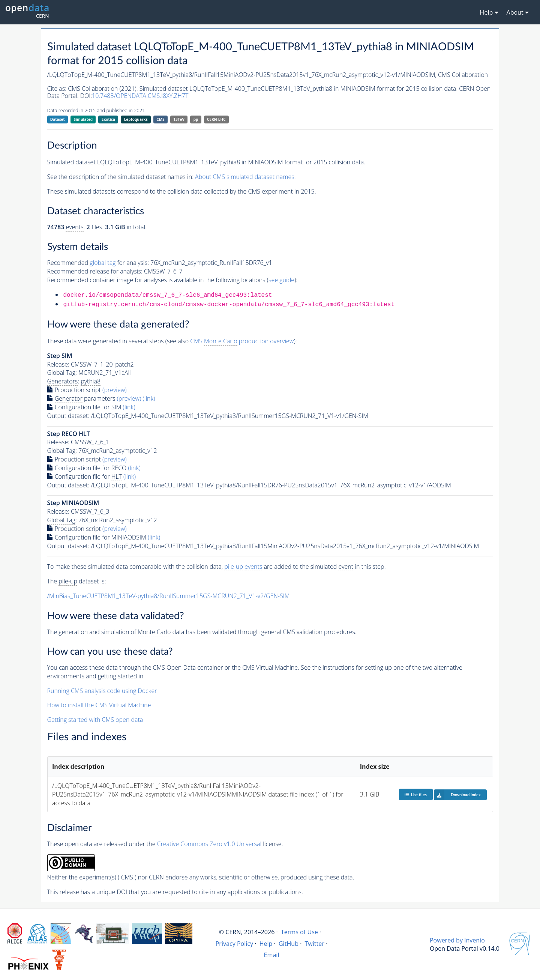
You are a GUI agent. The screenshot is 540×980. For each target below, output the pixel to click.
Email (272, 955)
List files (415, 794)
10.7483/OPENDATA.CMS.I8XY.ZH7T (140, 96)
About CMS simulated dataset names (245, 177)
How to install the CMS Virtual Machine (99, 705)
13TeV (179, 119)
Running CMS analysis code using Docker (102, 691)
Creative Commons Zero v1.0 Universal (209, 844)
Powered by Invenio (457, 940)
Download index (457, 795)
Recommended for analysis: (98, 263)
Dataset (58, 119)
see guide (281, 280)
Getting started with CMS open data (95, 720)
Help (266, 944)
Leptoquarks (136, 119)
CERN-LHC (216, 119)
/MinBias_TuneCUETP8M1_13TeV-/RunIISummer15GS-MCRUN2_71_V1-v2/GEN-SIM (169, 596)
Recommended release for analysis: (95, 271)
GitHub (289, 944)
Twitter (314, 944)
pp (196, 119)
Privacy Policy (235, 944)
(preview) (115, 390)
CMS (160, 119)
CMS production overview (242, 341)
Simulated (83, 119)
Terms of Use (299, 932)
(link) (149, 398)
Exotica (108, 119)
